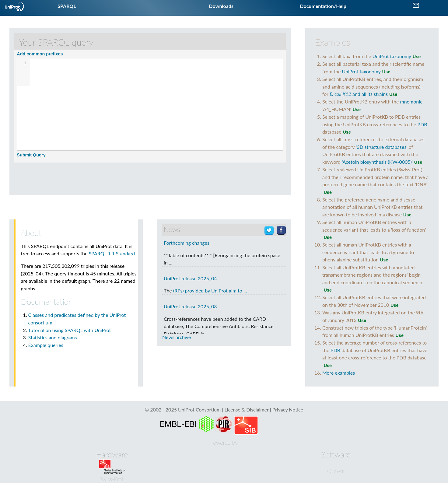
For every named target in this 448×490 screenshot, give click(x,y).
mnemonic (411, 101)
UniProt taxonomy (392, 56)
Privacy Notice (288, 409)
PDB (422, 124)
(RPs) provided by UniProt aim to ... (210, 290)
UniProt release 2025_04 (190, 278)
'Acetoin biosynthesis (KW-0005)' (377, 162)
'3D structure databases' (382, 147)
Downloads (221, 6)
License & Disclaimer (246, 409)
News (172, 229)
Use (417, 57)
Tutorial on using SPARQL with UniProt (70, 330)
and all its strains (359, 94)
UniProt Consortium (199, 409)
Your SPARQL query (56, 42)
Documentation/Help (323, 6)
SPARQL (67, 6)
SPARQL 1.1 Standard (112, 253)
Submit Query (31, 155)
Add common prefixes (40, 54)
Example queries (46, 345)
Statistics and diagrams (53, 337)
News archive (177, 337)
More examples (339, 373)
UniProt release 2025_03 (190, 306)
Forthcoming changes (187, 243)
